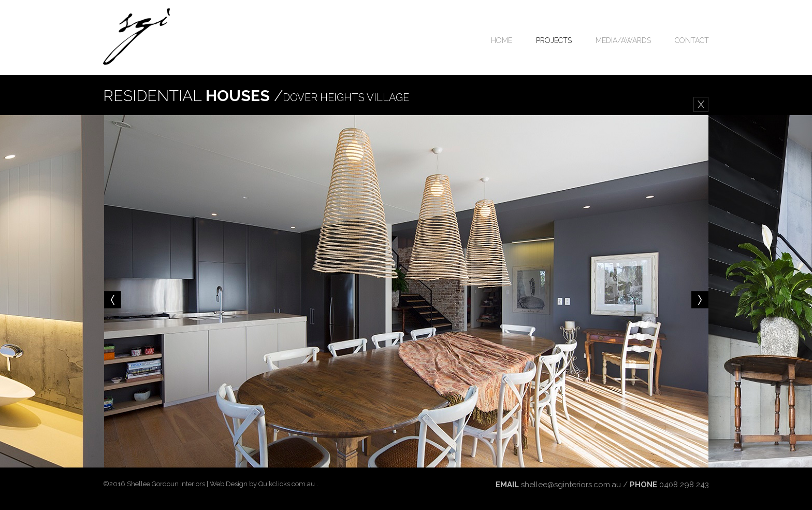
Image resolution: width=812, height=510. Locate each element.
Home (502, 40)
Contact (692, 40)
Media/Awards (623, 40)
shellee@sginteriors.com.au (571, 485)
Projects (554, 40)
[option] (406, 291)
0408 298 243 (684, 485)
